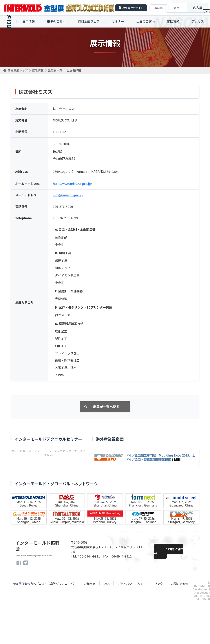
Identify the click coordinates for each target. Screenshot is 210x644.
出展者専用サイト (133, 8)
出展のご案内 (146, 21)
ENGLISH (159, 8)
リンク (159, 584)
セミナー (118, 21)
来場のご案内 (56, 21)
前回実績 (173, 21)
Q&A (107, 584)
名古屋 (198, 8)
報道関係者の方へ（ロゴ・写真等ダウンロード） (44, 584)
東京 (176, 8)
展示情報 (29, 21)
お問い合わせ (169, 551)
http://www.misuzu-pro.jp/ (72, 184)
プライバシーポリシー (132, 584)
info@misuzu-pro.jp (68, 195)
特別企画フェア (89, 21)
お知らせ (90, 584)
